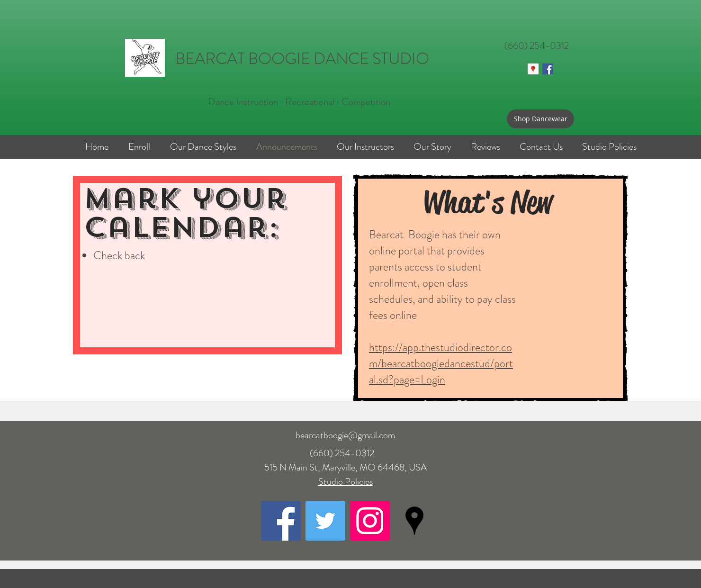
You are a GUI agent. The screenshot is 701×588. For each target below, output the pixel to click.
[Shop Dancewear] (540, 119)
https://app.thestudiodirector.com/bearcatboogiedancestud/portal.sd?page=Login (441, 363)
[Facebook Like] (541, 90)
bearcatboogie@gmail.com (345, 435)
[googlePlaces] (414, 521)
